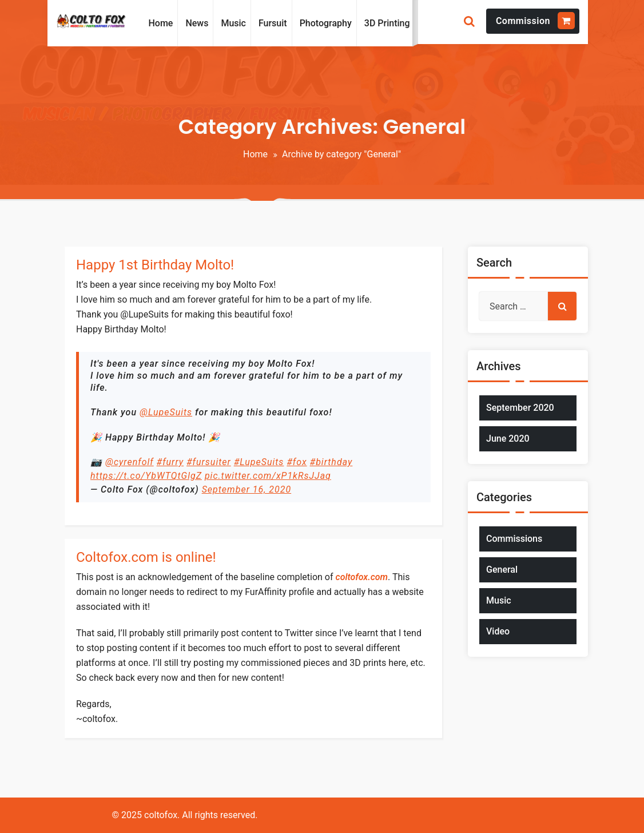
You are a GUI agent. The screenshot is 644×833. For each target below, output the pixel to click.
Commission (535, 21)
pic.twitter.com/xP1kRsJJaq (268, 476)
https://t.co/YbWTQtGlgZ (146, 476)
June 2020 (508, 439)
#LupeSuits (259, 462)
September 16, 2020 (247, 489)
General (502, 570)
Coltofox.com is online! (146, 557)
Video (498, 631)
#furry (170, 462)
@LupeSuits (166, 412)
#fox (297, 462)
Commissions (514, 539)
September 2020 (520, 408)
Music (499, 600)
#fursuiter (209, 462)
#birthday (331, 462)
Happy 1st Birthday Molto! (155, 265)
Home (255, 154)
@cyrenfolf (130, 462)
